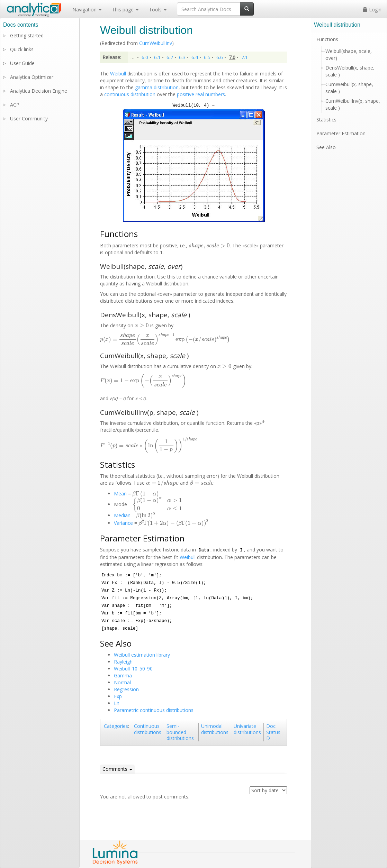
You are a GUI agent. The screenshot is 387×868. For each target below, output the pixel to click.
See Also (326, 147)
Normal (122, 682)
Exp (118, 696)
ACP (15, 105)
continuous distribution (130, 94)
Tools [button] (158, 10)
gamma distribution (157, 87)
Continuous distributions (148, 729)
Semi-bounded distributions (180, 732)
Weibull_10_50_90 (133, 669)
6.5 (207, 57)
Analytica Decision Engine (39, 91)
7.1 (245, 57)
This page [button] (125, 10)
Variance (123, 523)
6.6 (220, 57)
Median (122, 515)
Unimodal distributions (215, 729)
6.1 (157, 57)
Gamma (123, 675)
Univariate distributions (247, 729)
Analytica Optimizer (32, 77)
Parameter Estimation (341, 133)
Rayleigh (123, 662)
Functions (327, 39)
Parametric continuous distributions (154, 710)
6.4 (195, 57)
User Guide (22, 63)
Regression (126, 689)
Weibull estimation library (142, 655)
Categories (116, 726)
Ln (117, 703)
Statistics (326, 120)
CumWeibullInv (156, 43)
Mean (120, 494)
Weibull (118, 74)
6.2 (170, 57)
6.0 (145, 57)
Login (372, 10)
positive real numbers (201, 94)
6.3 (182, 57)
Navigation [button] (87, 10)
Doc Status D (273, 732)
